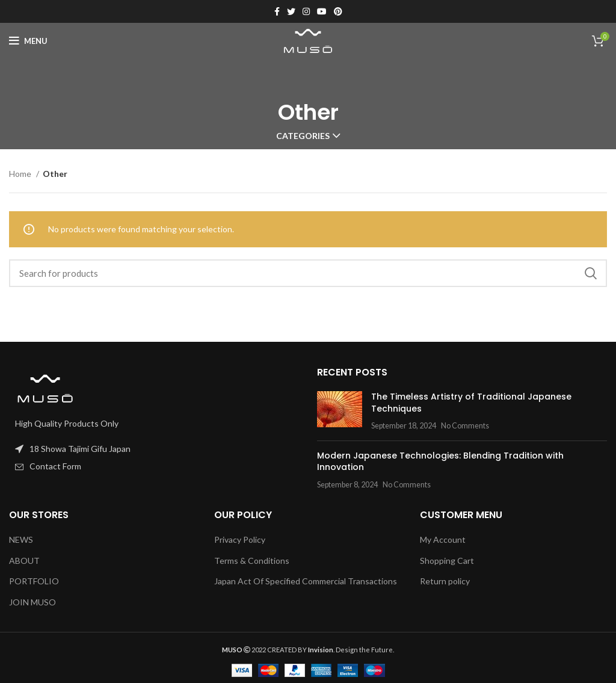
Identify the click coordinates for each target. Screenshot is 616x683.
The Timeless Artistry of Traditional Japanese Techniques (471, 403)
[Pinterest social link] (338, 11)
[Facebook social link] (277, 11)
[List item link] (154, 466)
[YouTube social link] (322, 11)
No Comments (465, 426)
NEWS (21, 539)
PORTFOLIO (34, 581)
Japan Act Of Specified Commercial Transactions (306, 581)
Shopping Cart (447, 561)
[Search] (308, 273)
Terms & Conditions (252, 561)
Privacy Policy (240, 539)
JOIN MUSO (32, 602)
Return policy (445, 581)
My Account (443, 539)
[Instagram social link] (306, 11)
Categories (303, 136)
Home (21, 174)
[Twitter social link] (291, 11)
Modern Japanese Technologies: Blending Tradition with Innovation (440, 462)
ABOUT (24, 561)
